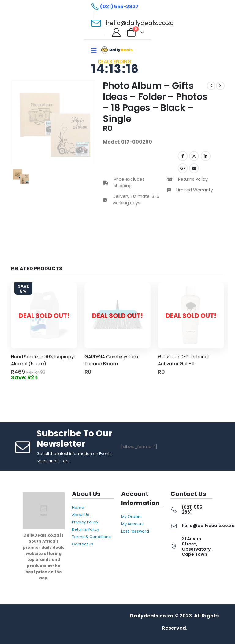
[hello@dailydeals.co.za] (132, 23)
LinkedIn (206, 156)
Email (194, 168)
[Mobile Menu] (96, 50)
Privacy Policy (85, 522)
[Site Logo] (117, 50)
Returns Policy (86, 529)
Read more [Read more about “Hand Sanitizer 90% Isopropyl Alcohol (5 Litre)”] (71, 374)
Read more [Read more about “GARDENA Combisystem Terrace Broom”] (144, 374)
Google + (183, 168)
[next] (220, 86)
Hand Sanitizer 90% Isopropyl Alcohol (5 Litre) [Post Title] (43, 360)
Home (78, 507)
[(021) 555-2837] (115, 7)
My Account (132, 524)
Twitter (194, 156)
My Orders (131, 517)
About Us (80, 515)
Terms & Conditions (91, 537)
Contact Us (83, 544)
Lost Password (135, 531)
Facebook (183, 156)
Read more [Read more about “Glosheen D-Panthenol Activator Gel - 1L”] (217, 374)
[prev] (211, 86)
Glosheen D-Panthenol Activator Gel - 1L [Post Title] (183, 360)
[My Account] (116, 32)
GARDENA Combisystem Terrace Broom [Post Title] (111, 360)
